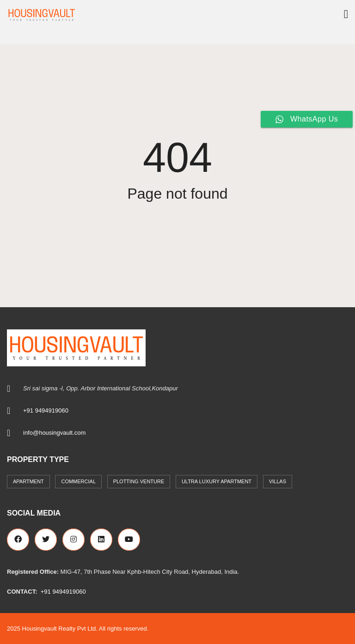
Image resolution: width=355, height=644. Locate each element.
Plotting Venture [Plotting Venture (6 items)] (139, 481)
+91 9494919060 (46, 410)
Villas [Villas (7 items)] (278, 481)
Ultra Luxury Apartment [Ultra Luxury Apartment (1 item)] (217, 481)
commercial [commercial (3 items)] (78, 481)
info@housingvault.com (54, 433)
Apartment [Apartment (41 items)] (28, 481)
